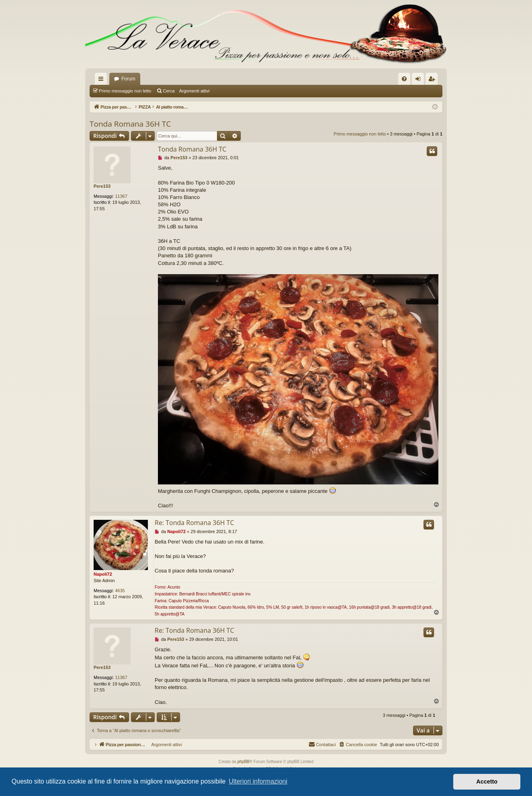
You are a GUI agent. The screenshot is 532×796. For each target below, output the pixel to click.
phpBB (243, 762)
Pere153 (102, 186)
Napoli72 (103, 574)
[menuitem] (404, 79)
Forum (128, 79)
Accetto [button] (487, 782)
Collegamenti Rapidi (102, 80)
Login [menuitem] (420, 80)
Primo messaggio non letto (125, 91)
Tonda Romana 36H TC (130, 124)
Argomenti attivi (194, 91)
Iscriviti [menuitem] (433, 80)
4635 (120, 591)
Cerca (169, 91)
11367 (121, 196)
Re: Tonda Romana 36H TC (194, 523)
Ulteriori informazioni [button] (258, 781)
